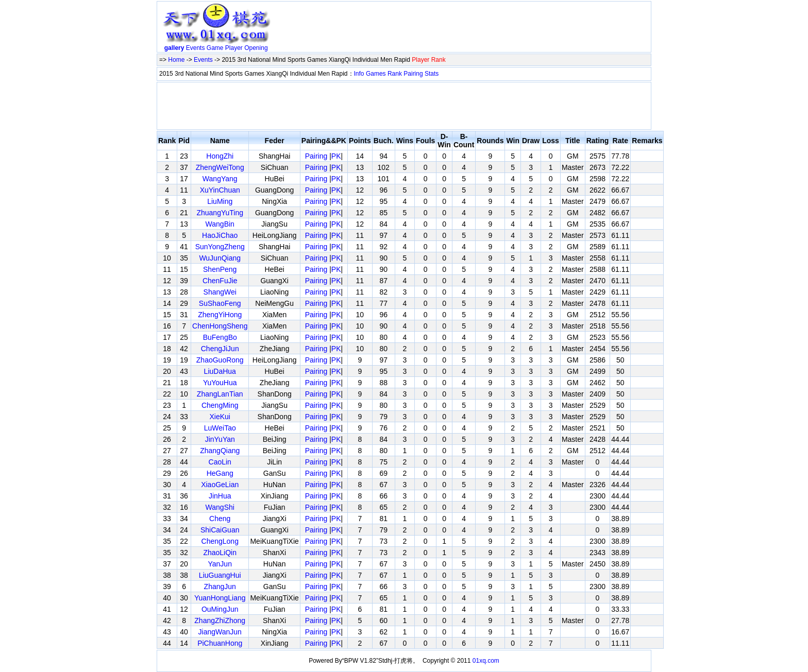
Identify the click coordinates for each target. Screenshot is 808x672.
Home (176, 60)
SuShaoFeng (220, 303)
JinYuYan (220, 439)
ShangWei (220, 292)
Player (234, 48)
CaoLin (220, 462)
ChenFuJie (220, 281)
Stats (432, 74)
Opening (256, 48)
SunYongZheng (220, 247)
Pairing (413, 74)
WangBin (220, 224)
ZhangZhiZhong (220, 621)
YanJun (220, 564)
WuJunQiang (220, 258)
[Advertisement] (462, 29)
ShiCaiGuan (220, 530)
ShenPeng (220, 269)
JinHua (220, 496)
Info (359, 74)
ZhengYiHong (220, 315)
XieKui (220, 417)
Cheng (220, 519)
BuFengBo (220, 337)
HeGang (220, 473)
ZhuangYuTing (220, 213)
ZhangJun (220, 587)
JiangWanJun (220, 632)
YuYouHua (220, 383)
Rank (395, 74)
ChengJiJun (220, 349)
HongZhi (220, 156)
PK (336, 156)
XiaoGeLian (220, 485)
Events (196, 48)
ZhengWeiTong (220, 167)
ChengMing (220, 405)
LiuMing (220, 201)
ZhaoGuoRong (220, 360)
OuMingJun (220, 609)
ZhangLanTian (220, 394)
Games (376, 74)
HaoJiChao (220, 235)
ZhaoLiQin (220, 553)
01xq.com (486, 661)
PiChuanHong (220, 643)
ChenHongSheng (220, 326)
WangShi (220, 507)
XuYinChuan (220, 190)
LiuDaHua (220, 371)
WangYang (220, 179)
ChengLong (220, 541)
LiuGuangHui (220, 575)
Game (215, 48)
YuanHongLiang (220, 598)
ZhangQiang (220, 451)
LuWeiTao (220, 428)
